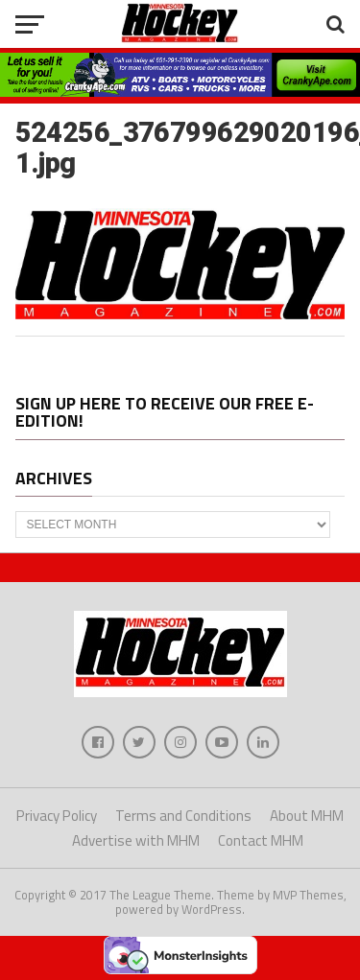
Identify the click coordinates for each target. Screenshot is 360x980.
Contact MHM (261, 840)
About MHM (307, 816)
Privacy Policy (57, 816)
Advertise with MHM (136, 840)
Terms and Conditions (183, 816)
